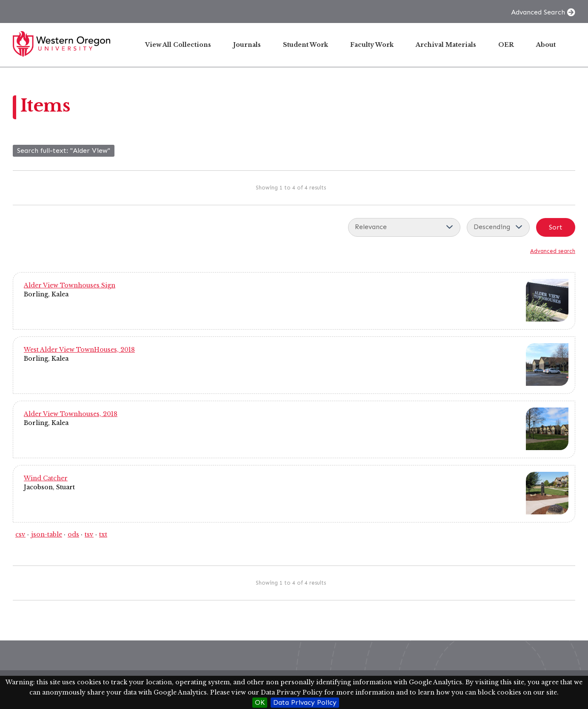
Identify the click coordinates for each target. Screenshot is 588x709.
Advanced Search (538, 12)
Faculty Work (372, 45)
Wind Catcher (46, 478)
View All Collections (178, 45)
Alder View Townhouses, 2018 (71, 414)
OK (260, 702)
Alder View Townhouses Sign (70, 285)
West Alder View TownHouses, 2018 (79, 350)
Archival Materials (446, 45)
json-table (47, 534)
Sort (556, 227)
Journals (247, 45)
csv (20, 534)
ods (73, 534)
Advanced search (553, 251)
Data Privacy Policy (305, 702)
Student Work (305, 45)
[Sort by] (404, 227)
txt (103, 534)
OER (506, 45)
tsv (89, 534)
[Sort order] (498, 227)
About (546, 45)
